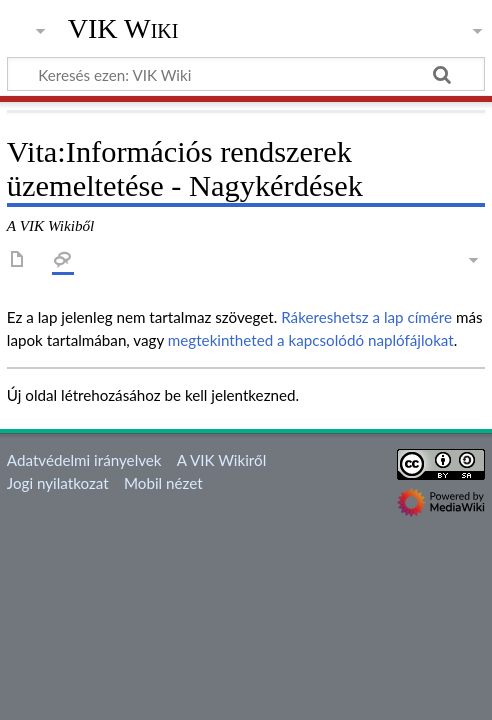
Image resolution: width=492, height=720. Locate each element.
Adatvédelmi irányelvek (84, 460)
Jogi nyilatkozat (58, 483)
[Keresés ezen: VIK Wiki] (246, 74)
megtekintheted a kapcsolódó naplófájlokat (311, 340)
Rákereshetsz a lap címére (366, 317)
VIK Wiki (123, 29)
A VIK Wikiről (221, 460)
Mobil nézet (163, 483)
